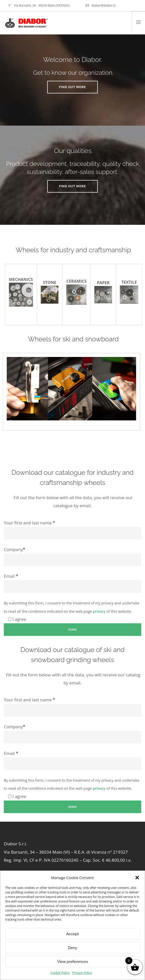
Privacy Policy (82, 973)
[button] (137, 878)
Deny (72, 948)
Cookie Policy (60, 973)
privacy (99, 611)
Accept (72, 934)
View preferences (73, 962)
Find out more (73, 87)
